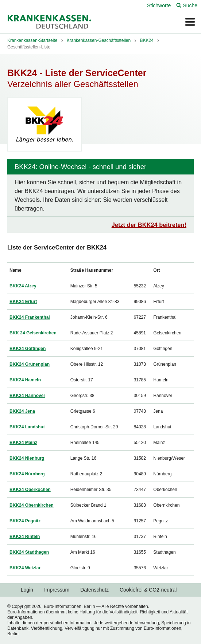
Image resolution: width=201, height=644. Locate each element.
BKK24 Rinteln (25, 537)
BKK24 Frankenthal (30, 317)
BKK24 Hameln (25, 380)
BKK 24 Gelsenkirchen (33, 333)
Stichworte (159, 5)
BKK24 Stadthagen (29, 552)
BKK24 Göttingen (28, 349)
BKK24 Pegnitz (25, 521)
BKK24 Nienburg (27, 458)
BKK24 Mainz (23, 443)
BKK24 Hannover (27, 396)
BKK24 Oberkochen (30, 490)
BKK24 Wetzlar (25, 568)
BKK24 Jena (22, 411)
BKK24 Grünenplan (30, 364)
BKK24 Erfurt (23, 302)
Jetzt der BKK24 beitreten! (149, 225)
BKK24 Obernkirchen (32, 505)
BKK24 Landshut (27, 427)
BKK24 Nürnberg (27, 474)
